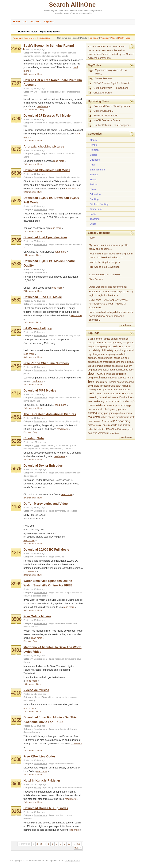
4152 (16, 506)
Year (128, 38)
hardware (125, 390)
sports (114, 425)
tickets (98, 429)
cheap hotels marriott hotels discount (65, 788)
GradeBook (96, 209)
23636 (17, 48)
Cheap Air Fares (103, 93)
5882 (16, 300)
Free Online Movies (37, 616)
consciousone (95, 362)
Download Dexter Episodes (43, 466)
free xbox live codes (65, 764)
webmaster (104, 433)
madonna (60, 659)
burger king (75, 421)
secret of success (103, 421)
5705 (16, 240)
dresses (78, 123)
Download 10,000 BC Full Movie (46, 550)
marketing (98, 401)
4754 (16, 366)
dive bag (124, 366)
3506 (16, 619)
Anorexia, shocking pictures (44, 146)
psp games (110, 413)
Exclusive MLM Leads (106, 116)
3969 (16, 584)
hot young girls (62, 421)
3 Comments (29, 357)
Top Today (94, 38)
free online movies (64, 623)
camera (128, 347)
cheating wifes (48, 449)
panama (110, 405)
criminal (99, 366)
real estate (94, 417)
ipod (109, 397)
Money (37, 53)
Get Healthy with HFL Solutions (111, 88)
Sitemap (76, 861)
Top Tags (94, 333)
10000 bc (60, 557)
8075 (16, 149)
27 (72, 123)
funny (128, 386)
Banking (94, 199)
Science (94, 175)
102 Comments (31, 110)
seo (115, 421)
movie (58, 123)
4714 (16, 393)
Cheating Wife (34, 438)
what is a (114, 433)
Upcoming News (98, 101)
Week (114, 38)
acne (92, 339)
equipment (93, 378)
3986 (16, 783)
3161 (16, 811)
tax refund (53, 53)
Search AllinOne (72, 5)
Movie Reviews (104, 78)
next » (78, 848)
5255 (16, 441)
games (98, 390)
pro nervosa (71, 154)
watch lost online (63, 244)
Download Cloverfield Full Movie (47, 170)
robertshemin (122, 417)
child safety (107, 350)
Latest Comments (99, 233)
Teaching (95, 219)
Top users (35, 22)
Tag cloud (49, 22)
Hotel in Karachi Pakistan (42, 780)
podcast (122, 409)
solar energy (104, 425)
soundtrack (77, 177)
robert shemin (108, 417)
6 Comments (29, 192)
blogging (107, 347)
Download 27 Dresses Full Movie (47, 116)
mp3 (132, 401)
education (121, 374)
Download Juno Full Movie (43, 297)
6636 (16, 173)
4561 (16, 417)
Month (121, 38)
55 (79, 844)
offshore (101, 405)
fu (81, 304)
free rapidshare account (58, 92)
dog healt (93, 370)
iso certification (120, 397)
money (109, 401)
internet (120, 394)
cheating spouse (55, 445)
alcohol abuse (103, 339)
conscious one (121, 358)
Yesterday (105, 38)
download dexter (63, 473)
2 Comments (29, 164)
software (92, 425)
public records (124, 413)
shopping (124, 421)
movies (34, 627)
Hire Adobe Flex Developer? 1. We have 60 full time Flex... (106, 271)
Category (28, 53)
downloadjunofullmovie (66, 729)
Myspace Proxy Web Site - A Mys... (111, 72)
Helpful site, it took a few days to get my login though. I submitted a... (111, 293)
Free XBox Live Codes (39, 756)
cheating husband (32, 449)
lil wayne (59, 335)
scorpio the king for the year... (106, 262)
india (113, 394)
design (115, 366)
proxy (100, 413)
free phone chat (71, 370)
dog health (104, 370)
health (92, 393)
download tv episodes (65, 593)
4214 (16, 552)
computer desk (106, 358)
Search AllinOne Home (23, 38)
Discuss (27, 432)
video (118, 429)
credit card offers (118, 362)
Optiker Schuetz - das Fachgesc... (113, 125)
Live (25, 22)
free (25, 126)
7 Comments (29, 140)
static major (69, 335)
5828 (16, 201)
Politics (94, 184)
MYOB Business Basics (107, 120)
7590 (16, 118)
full (123, 386)
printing (92, 413)
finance (103, 378)
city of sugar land (124, 350)
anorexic (27, 157)
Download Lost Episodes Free (45, 237)
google (116, 390)
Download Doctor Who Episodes (112, 106)
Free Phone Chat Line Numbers (46, 363)
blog (99, 346)
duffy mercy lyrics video (66, 511)
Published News (44, 38)
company (93, 358)
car (90, 350)
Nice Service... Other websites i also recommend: (108, 283)
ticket (91, 429)
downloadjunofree (32, 732)
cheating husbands (64, 449)
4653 (16, 331)
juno (57, 304)
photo (100, 409)
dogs (131, 370)
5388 (16, 264)
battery (110, 343)
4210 (16, 693)
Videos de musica (36, 690)
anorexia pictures (56, 154)
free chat (59, 370)
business (117, 346)
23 (91, 79)
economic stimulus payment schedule (50, 56)
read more (42, 106)
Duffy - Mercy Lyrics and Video (46, 504)
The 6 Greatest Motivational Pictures (50, 414)
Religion (94, 150)
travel (110, 429)
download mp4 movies (66, 398)
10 (69, 844)
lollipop (79, 335)
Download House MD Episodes (46, 808)
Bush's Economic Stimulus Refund (49, 46)
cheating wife (70, 445)
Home (16, 22)
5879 (16, 468)
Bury (40, 74)
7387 (16, 83)
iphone (102, 397)
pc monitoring (122, 405)
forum (130, 378)
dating (108, 366)
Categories (95, 134)
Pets (92, 165)
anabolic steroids (120, 339)
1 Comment (29, 255)
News (37, 445)
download (66, 123)
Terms (68, 861)
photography (111, 409)
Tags (45, 53)
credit (106, 362)
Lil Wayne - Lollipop (38, 328)
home (99, 394)
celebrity (96, 350)
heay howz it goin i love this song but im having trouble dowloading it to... (111, 255)
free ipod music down (111, 386)
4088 (16, 759)
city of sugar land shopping (102, 354)
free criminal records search (110, 382)
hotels (106, 394)
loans (131, 397)
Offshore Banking (99, 204)
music (92, 405)
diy (130, 366)
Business (95, 160)
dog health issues (119, 370)
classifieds (121, 354)
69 (91, 71)
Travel (37, 788)
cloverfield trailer (63, 177)
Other (37, 92)
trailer (62, 304)
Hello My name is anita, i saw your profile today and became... (109, 243)
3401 (16, 650)
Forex (93, 214)
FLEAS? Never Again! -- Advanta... (113, 83)
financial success (117, 378)
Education (95, 194)
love (90, 401)
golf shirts (108, 390)
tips (104, 429)
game (91, 390)
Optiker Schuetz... (104, 111)
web (95, 433)
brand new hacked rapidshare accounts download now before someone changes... (111, 316)
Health (37, 154)
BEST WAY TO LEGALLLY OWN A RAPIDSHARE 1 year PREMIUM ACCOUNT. (108, 304)
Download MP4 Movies (40, 390)
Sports (93, 155)
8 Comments (29, 74)
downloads (110, 374)
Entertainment (41, 123)
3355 (16, 720)
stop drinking (124, 425)
